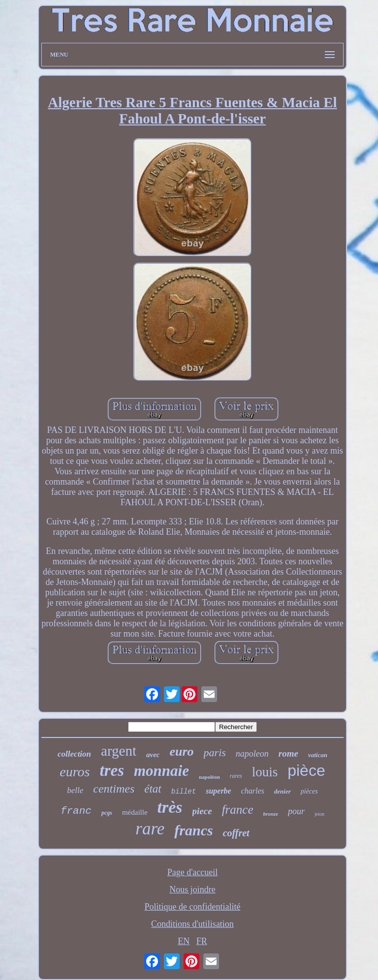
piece (202, 811)
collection (74, 754)
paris (215, 752)
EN (184, 941)
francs (193, 830)
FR (202, 941)
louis (265, 772)
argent (119, 751)
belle (75, 790)
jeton (319, 814)
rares (236, 776)
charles (253, 791)
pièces (309, 791)
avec (153, 755)
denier (283, 791)
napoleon (252, 754)
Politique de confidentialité (193, 907)
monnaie (161, 771)
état (153, 789)
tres (112, 770)
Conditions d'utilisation (192, 924)
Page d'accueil (193, 872)
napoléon (209, 777)
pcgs (107, 813)
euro (181, 751)
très (170, 807)
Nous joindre (192, 889)
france (238, 810)
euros (75, 772)
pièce (306, 770)
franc (76, 811)
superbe (219, 791)
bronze (271, 814)
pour (296, 811)
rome (288, 753)
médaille (135, 812)
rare (150, 829)
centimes (114, 789)
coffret (236, 833)
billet (184, 792)
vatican (318, 755)
